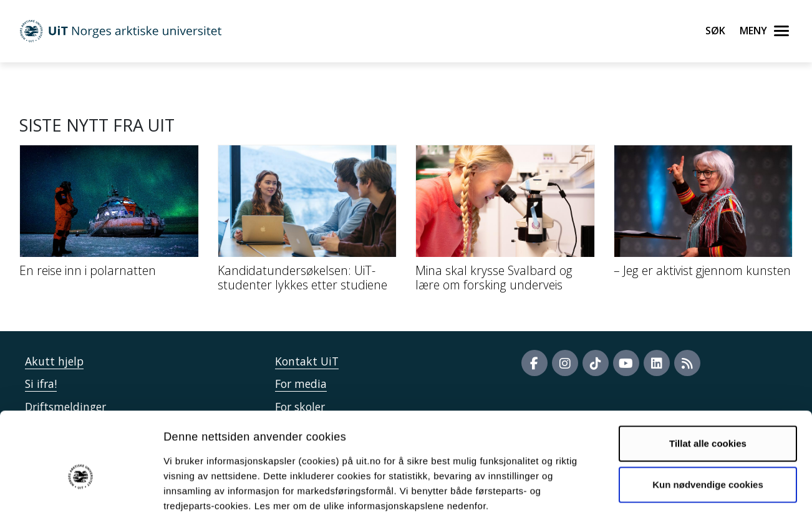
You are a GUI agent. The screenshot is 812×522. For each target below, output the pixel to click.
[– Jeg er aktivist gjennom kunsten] (703, 216)
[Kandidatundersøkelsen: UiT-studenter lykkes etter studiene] (307, 223)
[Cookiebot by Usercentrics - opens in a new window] (81, 498)
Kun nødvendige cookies (708, 426)
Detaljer (664, 497)
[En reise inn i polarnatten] (109, 216)
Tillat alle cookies (708, 385)
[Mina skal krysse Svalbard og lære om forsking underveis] (505, 223)
